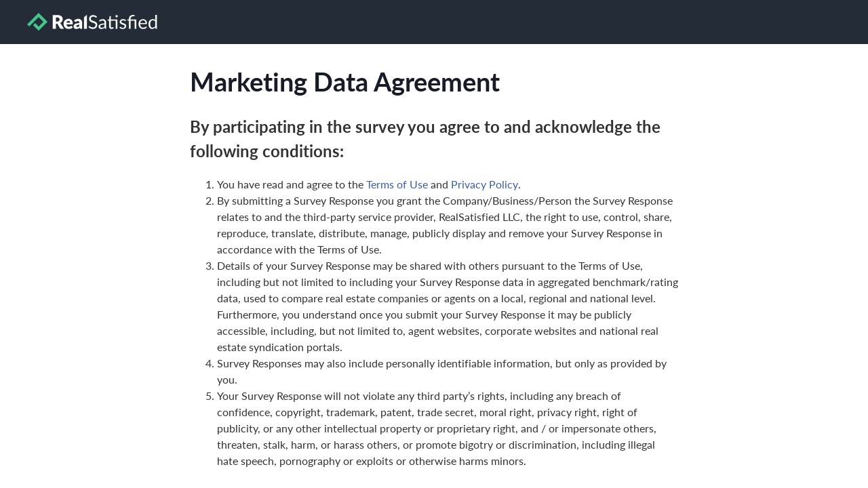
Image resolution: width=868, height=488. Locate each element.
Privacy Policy (485, 184)
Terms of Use (397, 184)
